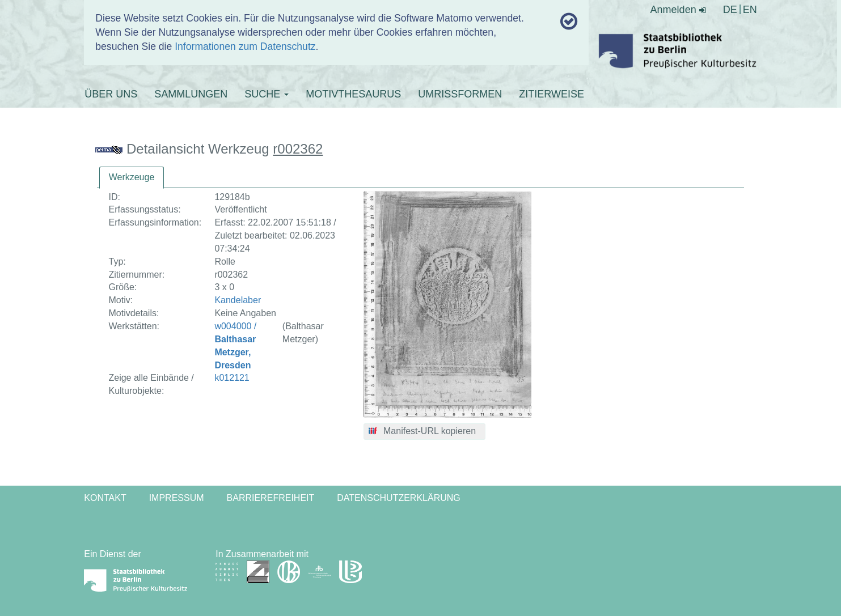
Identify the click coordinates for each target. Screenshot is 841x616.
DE (730, 10)
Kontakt (105, 498)
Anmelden (678, 10)
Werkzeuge (132, 177)
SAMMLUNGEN (191, 94)
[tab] (132, 178)
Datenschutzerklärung (399, 498)
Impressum (177, 498)
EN (750, 10)
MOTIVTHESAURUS (353, 94)
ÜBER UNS (111, 94)
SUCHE (267, 94)
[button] (424, 432)
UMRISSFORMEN (460, 94)
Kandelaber (238, 300)
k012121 (232, 378)
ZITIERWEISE (551, 94)
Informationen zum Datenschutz (245, 46)
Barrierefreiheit (271, 498)
